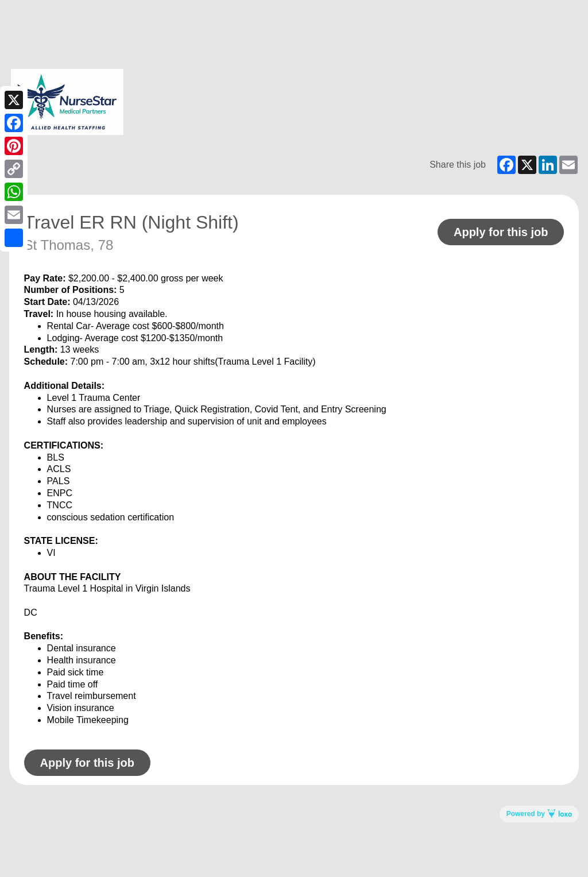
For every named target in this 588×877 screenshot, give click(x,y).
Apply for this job (501, 232)
